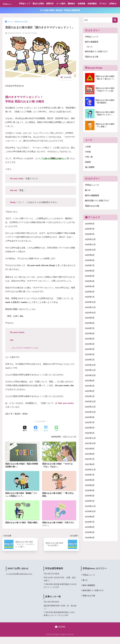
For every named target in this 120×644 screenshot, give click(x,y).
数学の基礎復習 (92, 49)
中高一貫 (89, 165)
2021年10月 (90, 452)
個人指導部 (90, 175)
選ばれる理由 (40, 4)
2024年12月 (90, 310)
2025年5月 (90, 284)
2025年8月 (90, 269)
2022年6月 (90, 436)
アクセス (104, 4)
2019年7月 (90, 530)
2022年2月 (90, 441)
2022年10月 (90, 420)
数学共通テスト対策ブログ (97, 59)
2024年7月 (90, 337)
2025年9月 (90, 263)
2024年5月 (90, 347)
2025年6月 (90, 279)
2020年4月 (90, 499)
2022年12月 (90, 410)
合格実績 (83, 4)
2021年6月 (90, 473)
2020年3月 (90, 504)
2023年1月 (90, 405)
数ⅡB (90, 54)
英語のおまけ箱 (69, 444)
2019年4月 (90, 546)
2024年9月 (90, 326)
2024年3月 (90, 358)
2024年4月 (90, 352)
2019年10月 (90, 520)
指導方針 (51, 4)
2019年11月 (90, 515)
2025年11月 (90, 253)
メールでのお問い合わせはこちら (20, 581)
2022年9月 (90, 426)
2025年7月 (90, 274)
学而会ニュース (92, 44)
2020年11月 (90, 478)
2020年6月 (90, 488)
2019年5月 (90, 541)
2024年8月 (90, 331)
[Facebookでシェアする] (36, 436)
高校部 (88, 170)
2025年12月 (90, 248)
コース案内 (62, 4)
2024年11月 (90, 316)
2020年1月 (90, 509)
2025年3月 (90, 295)
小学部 (88, 154)
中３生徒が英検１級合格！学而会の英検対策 (60, 18)
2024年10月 (90, 321)
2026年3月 (90, 242)
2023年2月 (90, 399)
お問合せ (24, 11)
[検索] (115, 27)
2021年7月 (90, 467)
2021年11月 (90, 446)
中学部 (88, 160)
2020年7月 (90, 483)
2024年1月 (90, 368)
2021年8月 (90, 462)
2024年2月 (90, 363)
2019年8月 (90, 525)
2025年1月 (90, 305)
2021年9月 (90, 457)
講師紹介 (73, 4)
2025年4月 (90, 290)
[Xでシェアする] (25, 436)
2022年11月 (90, 415)
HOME (60, 634)
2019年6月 (90, 535)
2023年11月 (90, 378)
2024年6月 (90, 342)
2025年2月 (90, 300)
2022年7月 (90, 431)
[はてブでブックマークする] (46, 436)
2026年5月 (90, 232)
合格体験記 (94, 4)
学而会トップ (26, 4)
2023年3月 (90, 394)
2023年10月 (90, 384)
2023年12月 (90, 373)
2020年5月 (90, 494)
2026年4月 (90, 237)
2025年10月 (90, 258)
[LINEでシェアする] (56, 436)
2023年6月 (90, 389)
